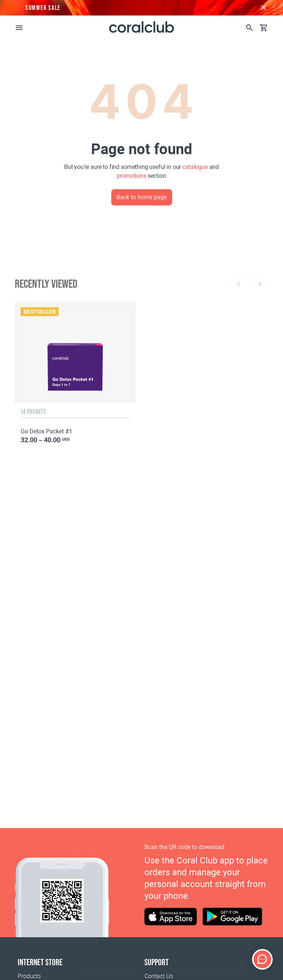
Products (29, 976)
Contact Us (159, 976)
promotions (131, 176)
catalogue (195, 167)
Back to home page (141, 197)
